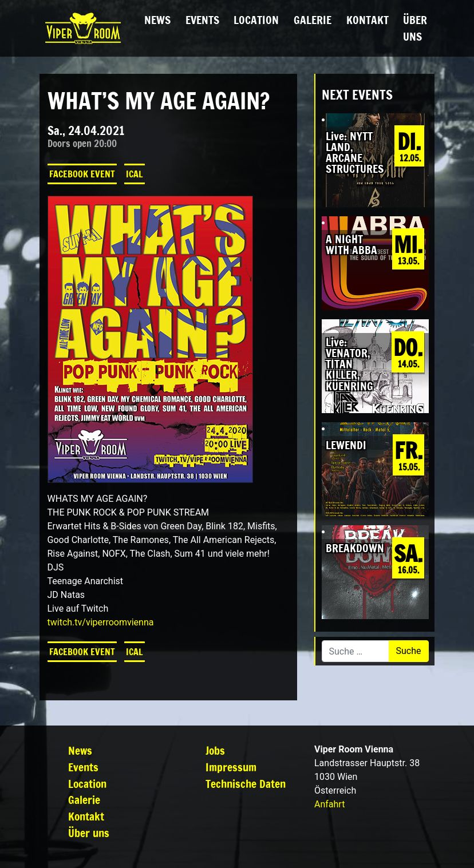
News (157, 20)
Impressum (231, 767)
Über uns (415, 28)
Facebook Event (82, 174)
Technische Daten (246, 784)
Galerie (313, 20)
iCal (135, 174)
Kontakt (368, 20)
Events (202, 20)
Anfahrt (329, 804)
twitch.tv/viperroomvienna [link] (101, 622)
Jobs (215, 750)
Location (256, 20)
